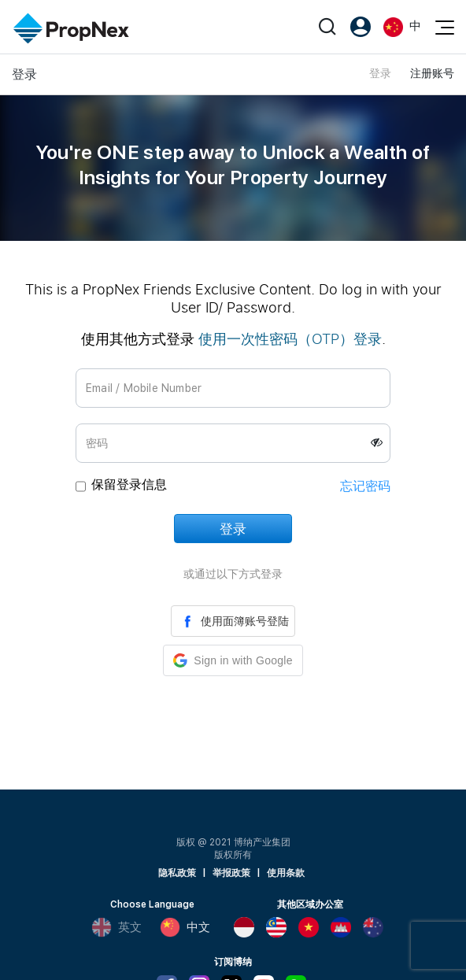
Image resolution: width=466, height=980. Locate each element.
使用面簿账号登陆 (233, 621)
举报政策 (231, 873)
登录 (380, 73)
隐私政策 (177, 873)
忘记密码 (365, 486)
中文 (185, 927)
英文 (116, 927)
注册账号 (432, 73)
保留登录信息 (129, 484)
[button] (233, 660)
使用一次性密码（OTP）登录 (290, 338)
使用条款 (286, 873)
